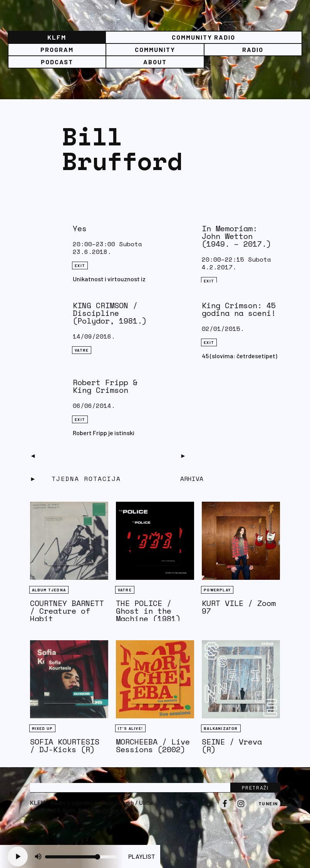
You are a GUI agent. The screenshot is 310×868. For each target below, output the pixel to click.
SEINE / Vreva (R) (232, 745)
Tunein (268, 803)
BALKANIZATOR (221, 728)
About (155, 62)
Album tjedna (49, 590)
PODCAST (57, 62)
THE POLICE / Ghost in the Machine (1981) (148, 611)
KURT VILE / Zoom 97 (239, 607)
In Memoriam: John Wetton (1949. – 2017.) (236, 236)
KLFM (57, 37)
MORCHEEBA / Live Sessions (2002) (153, 745)
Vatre (82, 350)
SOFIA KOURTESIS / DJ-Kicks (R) (65, 745)
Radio (253, 49)
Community (155, 49)
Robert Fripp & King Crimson (105, 386)
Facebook (225, 809)
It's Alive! (130, 728)
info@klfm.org (110, 810)
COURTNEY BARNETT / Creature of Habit (67, 611)
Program (57, 49)
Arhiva (192, 479)
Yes (80, 228)
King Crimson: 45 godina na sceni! (239, 309)
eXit (80, 265)
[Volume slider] (81, 857)
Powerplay (217, 590)
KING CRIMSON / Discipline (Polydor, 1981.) (110, 313)
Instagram (241, 809)
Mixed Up (43, 728)
